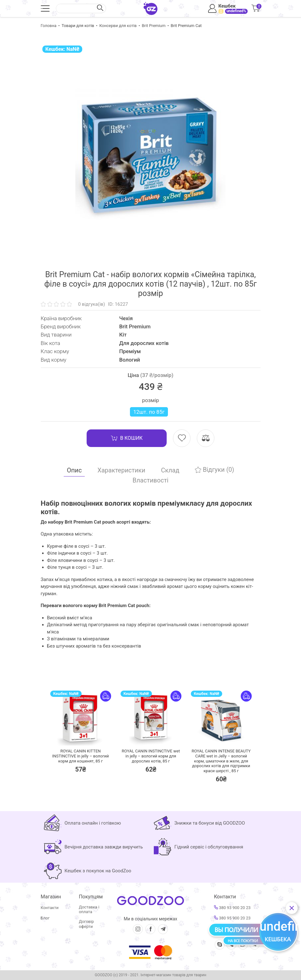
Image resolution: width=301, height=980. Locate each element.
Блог (45, 918)
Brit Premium (154, 26)
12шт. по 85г (149, 412)
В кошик (127, 438)
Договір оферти (86, 924)
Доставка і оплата (89, 910)
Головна (49, 26)
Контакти (50, 908)
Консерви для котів (118, 26)
